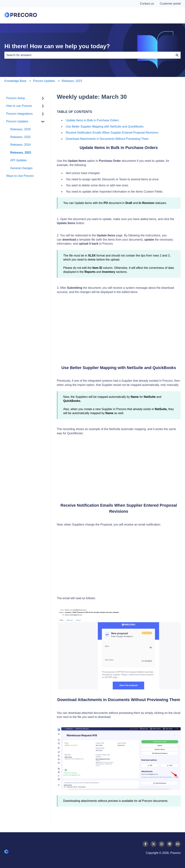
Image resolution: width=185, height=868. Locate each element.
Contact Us (167, 15)
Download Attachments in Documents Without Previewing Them (107, 139)
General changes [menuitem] (21, 168)
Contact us (147, 4)
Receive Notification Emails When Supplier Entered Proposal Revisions (112, 133)
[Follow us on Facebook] (145, 844)
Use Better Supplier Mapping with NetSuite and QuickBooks (105, 127)
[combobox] (89, 55)
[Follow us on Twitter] (153, 844)
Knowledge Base (15, 81)
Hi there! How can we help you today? (57, 46)
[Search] (177, 55)
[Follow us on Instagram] (162, 844)
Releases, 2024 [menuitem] (20, 145)
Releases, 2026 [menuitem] (20, 129)
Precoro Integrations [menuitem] (19, 114)
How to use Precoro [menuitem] (19, 106)
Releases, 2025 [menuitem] (20, 137)
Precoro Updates (44, 81)
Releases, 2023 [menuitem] (21, 153)
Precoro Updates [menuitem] (17, 121)
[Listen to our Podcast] (170, 844)
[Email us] (178, 844)
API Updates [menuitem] (18, 160)
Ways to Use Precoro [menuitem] (20, 176)
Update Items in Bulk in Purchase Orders (92, 120)
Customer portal (170, 4)
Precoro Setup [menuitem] (16, 98)
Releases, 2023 (72, 81)
